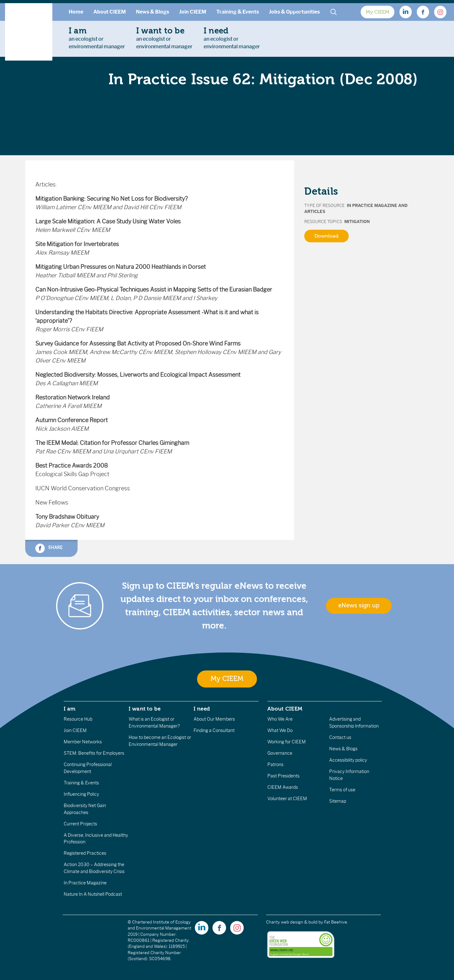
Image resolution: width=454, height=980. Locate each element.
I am (70, 709)
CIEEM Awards (283, 787)
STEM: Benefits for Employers (94, 753)
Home (76, 12)
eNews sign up (359, 605)
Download (326, 236)
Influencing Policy (81, 794)
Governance (280, 753)
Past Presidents (283, 776)
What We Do (280, 730)
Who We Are (280, 719)
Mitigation (357, 222)
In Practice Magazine (85, 883)
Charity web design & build (292, 922)
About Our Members (214, 719)
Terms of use (342, 790)
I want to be (145, 709)
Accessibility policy (348, 760)
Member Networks (83, 742)
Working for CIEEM (287, 742)
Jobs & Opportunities (294, 12)
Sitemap (338, 801)
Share (49, 548)
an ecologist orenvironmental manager (97, 38)
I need (202, 709)
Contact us (340, 737)
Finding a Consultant (214, 730)
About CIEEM (110, 12)
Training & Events (238, 12)
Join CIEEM (193, 12)
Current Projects (80, 824)
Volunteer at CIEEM (287, 799)
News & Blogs (152, 12)
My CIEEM (378, 12)
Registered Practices (85, 853)
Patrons (275, 765)
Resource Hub (78, 719)
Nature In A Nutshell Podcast (93, 894)
